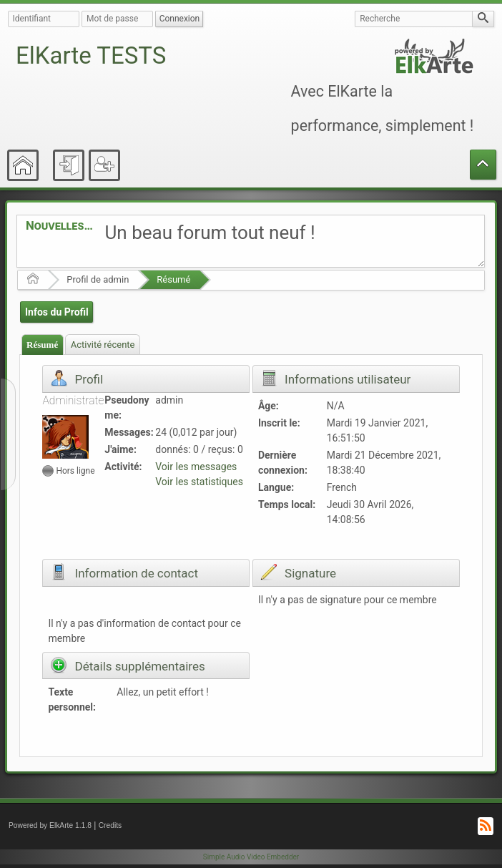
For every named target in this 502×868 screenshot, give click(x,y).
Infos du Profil (57, 312)
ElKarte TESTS (91, 55)
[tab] (43, 345)
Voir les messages (196, 467)
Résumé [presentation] (42, 345)
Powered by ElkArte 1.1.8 (50, 825)
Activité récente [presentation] (103, 345)
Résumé (173, 279)
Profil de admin (98, 279)
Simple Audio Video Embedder (251, 857)
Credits (110, 825)
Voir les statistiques (199, 482)
